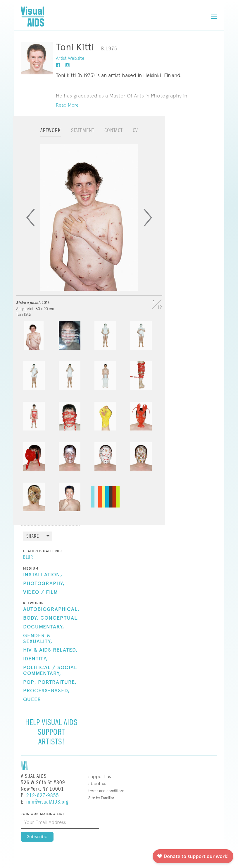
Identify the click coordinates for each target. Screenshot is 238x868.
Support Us (100, 776)
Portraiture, (57, 682)
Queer (32, 700)
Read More (67, 105)
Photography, (44, 584)
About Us (97, 784)
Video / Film (40, 592)
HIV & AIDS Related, (50, 650)
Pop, (30, 682)
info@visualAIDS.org (47, 802)
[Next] (148, 218)
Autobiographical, (51, 609)
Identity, (36, 659)
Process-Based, (46, 691)
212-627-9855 (43, 796)
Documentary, (44, 627)
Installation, (43, 575)
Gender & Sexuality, (38, 639)
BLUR (28, 558)
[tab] (51, 133)
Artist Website (70, 58)
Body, (31, 618)
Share (33, 536)
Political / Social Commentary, (50, 671)
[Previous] (31, 218)
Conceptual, (60, 618)
